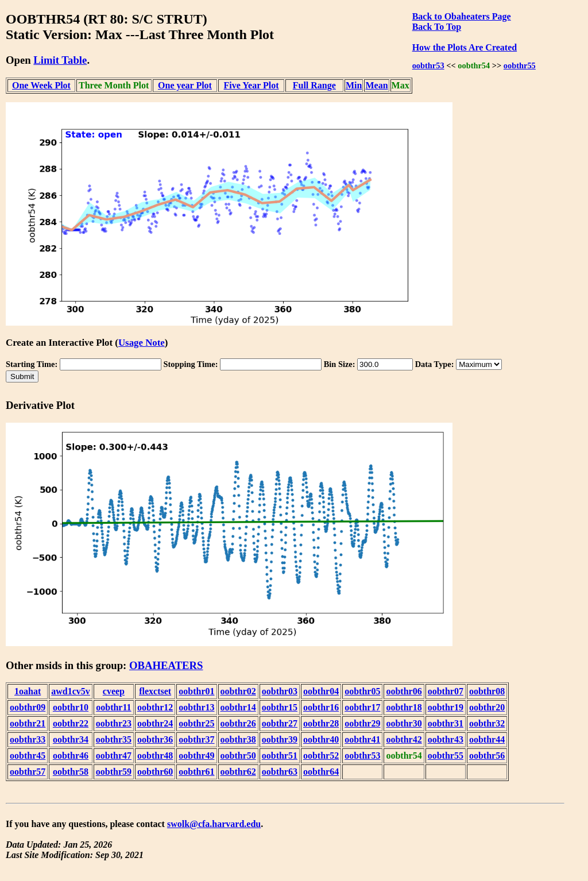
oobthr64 (321, 772)
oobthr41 (362, 739)
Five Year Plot (252, 85)
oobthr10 (71, 707)
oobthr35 (114, 739)
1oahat (28, 691)
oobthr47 (114, 756)
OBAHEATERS (166, 665)
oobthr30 (404, 723)
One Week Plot (41, 85)
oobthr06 (404, 691)
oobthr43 (446, 739)
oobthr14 (238, 707)
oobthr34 (71, 739)
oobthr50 (238, 756)
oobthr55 (520, 65)
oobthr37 (196, 739)
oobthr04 (321, 691)
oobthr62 (238, 772)
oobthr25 (196, 723)
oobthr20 (487, 707)
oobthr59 (114, 772)
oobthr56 (487, 756)
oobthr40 (321, 739)
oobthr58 (71, 772)
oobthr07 (446, 691)
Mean (376, 85)
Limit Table (60, 60)
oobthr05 (362, 691)
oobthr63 (280, 772)
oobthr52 (321, 756)
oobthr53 (428, 65)
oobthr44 (487, 739)
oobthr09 (28, 707)
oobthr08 (487, 691)
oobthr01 (196, 691)
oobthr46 (71, 756)
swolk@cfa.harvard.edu (214, 824)
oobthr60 (155, 772)
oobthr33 (28, 739)
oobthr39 (280, 739)
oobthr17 (362, 707)
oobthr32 (487, 723)
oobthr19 (446, 707)
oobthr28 (321, 723)
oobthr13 (196, 707)
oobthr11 (113, 707)
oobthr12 (155, 707)
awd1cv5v (71, 691)
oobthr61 (196, 772)
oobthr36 (155, 739)
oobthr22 (71, 723)
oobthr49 (196, 756)
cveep (114, 691)
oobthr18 (404, 707)
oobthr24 (155, 723)
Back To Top (437, 27)
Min (354, 85)
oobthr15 (280, 707)
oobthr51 (280, 756)
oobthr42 (404, 739)
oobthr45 (28, 756)
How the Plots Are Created (465, 47)
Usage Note (142, 343)
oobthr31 (446, 723)
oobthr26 (238, 723)
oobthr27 (280, 723)
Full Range (314, 85)
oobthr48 (155, 756)
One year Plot (185, 85)
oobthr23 (114, 723)
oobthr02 (238, 691)
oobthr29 (362, 723)
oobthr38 (238, 739)
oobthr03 (280, 691)
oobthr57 (28, 772)
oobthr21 (28, 723)
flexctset (155, 691)
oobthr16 (321, 707)
